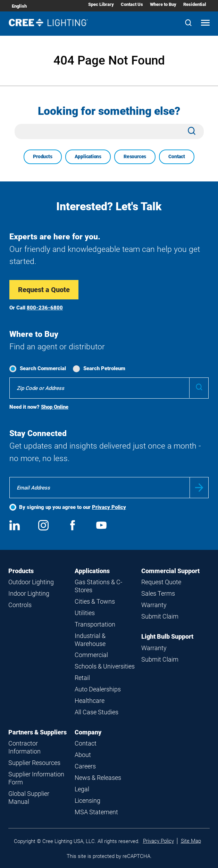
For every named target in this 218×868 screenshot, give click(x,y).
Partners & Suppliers (37, 732)
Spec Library (101, 4)
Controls (20, 605)
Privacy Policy (109, 507)
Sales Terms (158, 593)
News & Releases (98, 778)
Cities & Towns (95, 601)
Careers (85, 766)
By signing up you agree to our (73, 507)
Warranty (154, 605)
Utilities (85, 613)
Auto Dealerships (98, 689)
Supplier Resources (34, 763)
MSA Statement (96, 812)
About (83, 755)
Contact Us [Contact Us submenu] (132, 4)
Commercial (91, 655)
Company (88, 732)
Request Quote (161, 582)
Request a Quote (44, 290)
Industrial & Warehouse (90, 640)
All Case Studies (97, 712)
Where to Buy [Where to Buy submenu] (163, 4)
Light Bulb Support (167, 636)
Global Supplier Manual (29, 798)
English (19, 6)
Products (43, 156)
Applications (88, 156)
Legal (82, 789)
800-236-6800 (45, 308)
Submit (199, 488)
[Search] (188, 23)
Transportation (95, 624)
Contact (177, 156)
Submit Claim (160, 616)
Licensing (87, 801)
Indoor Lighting (29, 593)
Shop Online (55, 407)
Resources (135, 156)
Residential (195, 4)
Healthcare (90, 701)
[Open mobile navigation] (205, 23)
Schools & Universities (105, 666)
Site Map (191, 841)
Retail (82, 678)
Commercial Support (170, 571)
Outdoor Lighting (31, 582)
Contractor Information (24, 747)
